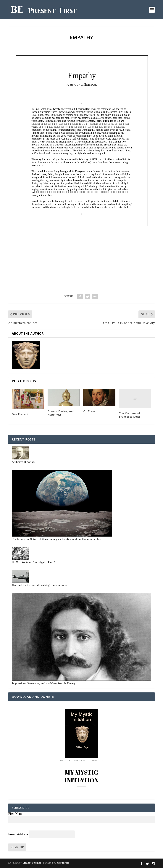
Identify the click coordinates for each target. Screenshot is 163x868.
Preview (80, 761)
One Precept (20, 414)
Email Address (18, 834)
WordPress (63, 863)
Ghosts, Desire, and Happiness (61, 413)
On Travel (90, 411)
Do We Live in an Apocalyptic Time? (33, 562)
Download (96, 761)
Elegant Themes (32, 863)
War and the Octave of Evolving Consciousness (39, 585)
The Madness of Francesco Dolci (130, 415)
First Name (16, 814)
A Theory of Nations (24, 462)
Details (65, 761)
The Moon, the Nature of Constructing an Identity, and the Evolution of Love (57, 539)
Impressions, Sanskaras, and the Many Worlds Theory (44, 683)
